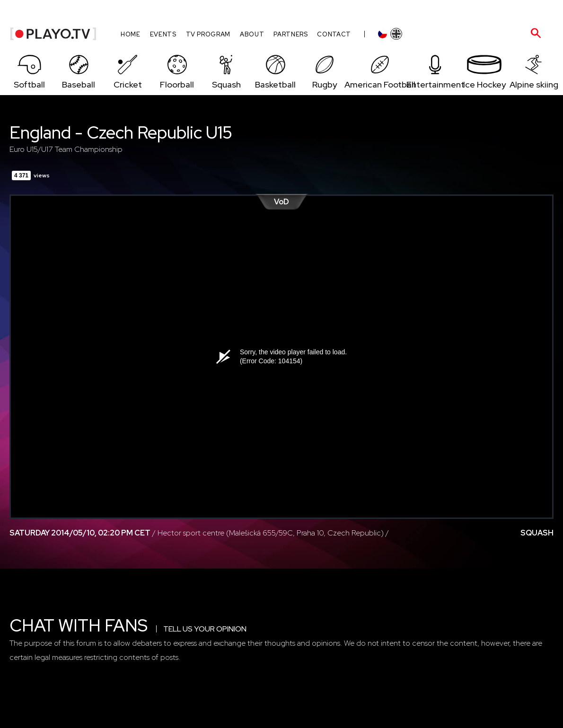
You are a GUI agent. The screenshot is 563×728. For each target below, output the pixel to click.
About (252, 34)
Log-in (439, 11)
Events (163, 34)
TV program (208, 34)
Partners (290, 34)
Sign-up (471, 11)
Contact (334, 34)
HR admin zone (517, 11)
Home (131, 34)
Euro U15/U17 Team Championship (66, 149)
